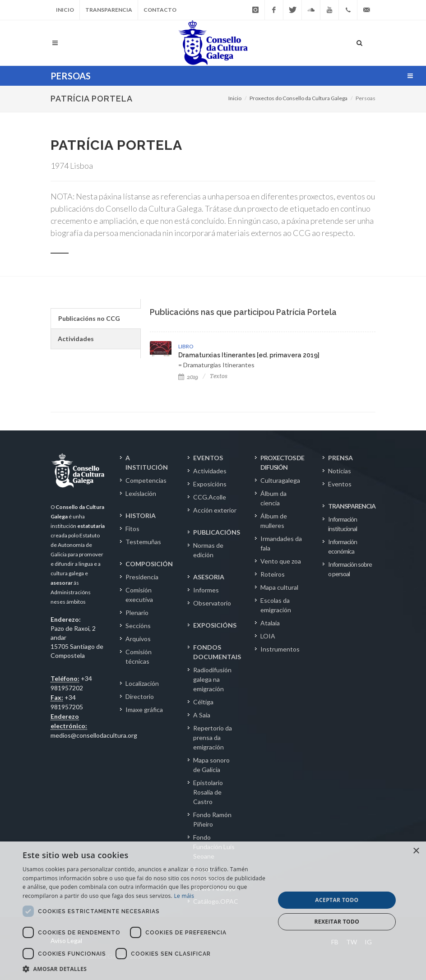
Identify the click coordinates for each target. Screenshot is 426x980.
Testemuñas (143, 542)
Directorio (140, 696)
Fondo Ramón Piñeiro (212, 819)
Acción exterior (215, 510)
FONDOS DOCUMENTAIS (217, 652)
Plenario (137, 612)
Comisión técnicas (139, 656)
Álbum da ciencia (273, 498)
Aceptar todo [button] (337, 900)
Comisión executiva (139, 595)
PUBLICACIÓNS (217, 532)
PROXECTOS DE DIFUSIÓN (282, 462)
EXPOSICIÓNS (215, 625)
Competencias (146, 480)
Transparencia (109, 10)
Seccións (138, 626)
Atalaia (270, 623)
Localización (142, 683)
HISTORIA (141, 515)
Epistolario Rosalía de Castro (208, 792)
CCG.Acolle (210, 497)
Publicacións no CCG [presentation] (89, 318)
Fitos (132, 529)
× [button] (416, 851)
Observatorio (212, 603)
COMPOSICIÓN (149, 564)
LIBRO (186, 346)
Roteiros (273, 574)
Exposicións (210, 484)
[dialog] (213, 911)
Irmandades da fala (281, 543)
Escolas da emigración (276, 605)
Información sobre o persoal (350, 569)
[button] (145, 969)
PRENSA (340, 458)
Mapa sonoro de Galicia (211, 765)
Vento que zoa (281, 561)
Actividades (210, 471)
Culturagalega (280, 480)
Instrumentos (280, 649)
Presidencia (142, 577)
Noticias (340, 471)
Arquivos (138, 639)
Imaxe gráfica (144, 710)
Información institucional (343, 524)
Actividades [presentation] (76, 339)
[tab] (95, 319)
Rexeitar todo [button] (337, 922)
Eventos (340, 484)
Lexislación (141, 493)
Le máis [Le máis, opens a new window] (184, 896)
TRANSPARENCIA (352, 506)
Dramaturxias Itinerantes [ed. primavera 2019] (249, 355)
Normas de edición (208, 550)
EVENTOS (208, 458)
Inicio (65, 10)
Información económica (343, 546)
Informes (206, 590)
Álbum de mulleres (274, 521)
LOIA (268, 636)
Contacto (160, 10)
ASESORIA (209, 577)
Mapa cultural (279, 587)
